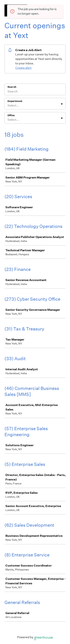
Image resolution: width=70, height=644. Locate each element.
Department (15, 101)
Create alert (23, 68)
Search (12, 87)
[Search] (35, 92)
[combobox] (8, 106)
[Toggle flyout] (62, 104)
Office (11, 115)
